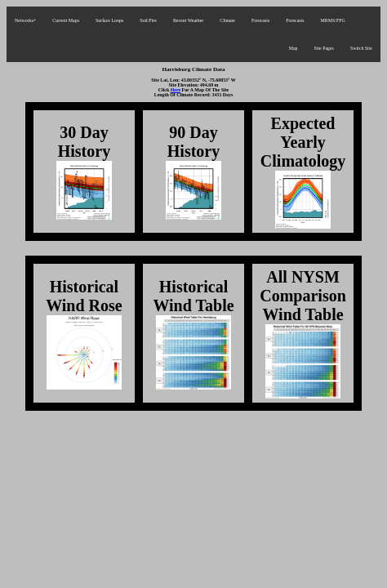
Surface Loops (109, 20)
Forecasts (260, 20)
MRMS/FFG (333, 20)
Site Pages (323, 48)
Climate (227, 20)
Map (294, 48)
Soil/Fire (148, 20)
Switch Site (361, 48)
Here (176, 90)
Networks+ (25, 20)
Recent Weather (188, 20)
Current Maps (66, 20)
